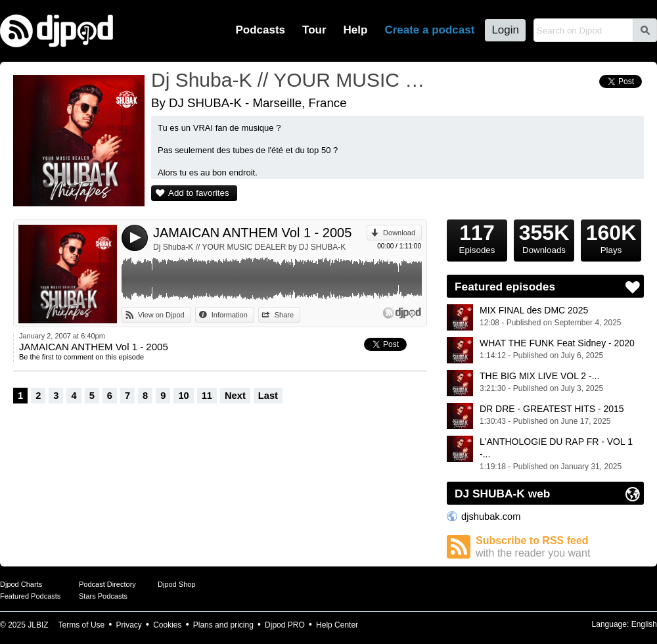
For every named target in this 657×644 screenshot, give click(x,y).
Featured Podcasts (30, 596)
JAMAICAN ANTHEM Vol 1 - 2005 (252, 233)
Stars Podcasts (103, 596)
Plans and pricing (223, 625)
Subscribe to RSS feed (560, 547)
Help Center (337, 625)
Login (505, 30)
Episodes (477, 237)
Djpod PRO (285, 625)
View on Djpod (161, 315)
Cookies (167, 625)
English (644, 624)
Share (284, 315)
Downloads (544, 237)
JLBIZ (38, 625)
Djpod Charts (21, 584)
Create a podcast (429, 30)
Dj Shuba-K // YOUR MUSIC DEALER (292, 80)
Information (230, 315)
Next (235, 396)
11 (207, 396)
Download (399, 233)
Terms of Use (82, 625)
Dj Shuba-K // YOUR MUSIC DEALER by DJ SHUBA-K (249, 247)
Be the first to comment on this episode (81, 357)
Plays (611, 237)
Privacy (129, 625)
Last (268, 396)
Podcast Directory (107, 584)
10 (183, 396)
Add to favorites (199, 193)
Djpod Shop (177, 584)
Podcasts (260, 30)
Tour (314, 30)
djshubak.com (491, 517)
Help (356, 30)
